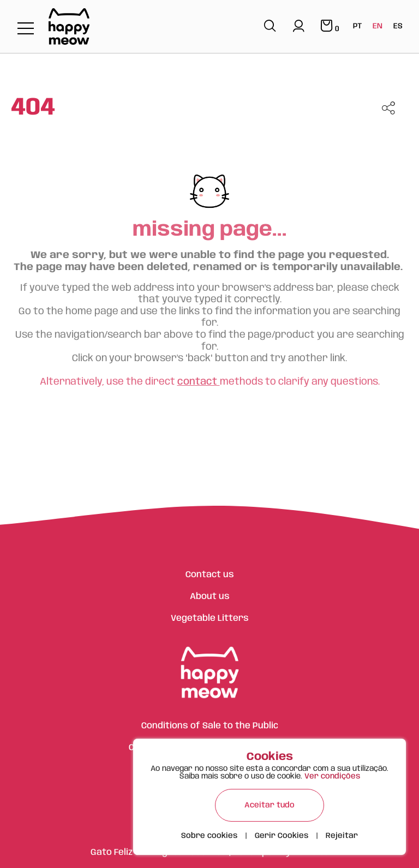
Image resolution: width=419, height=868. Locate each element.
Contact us (210, 575)
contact (199, 382)
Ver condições (332, 776)
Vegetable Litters (210, 618)
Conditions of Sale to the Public (210, 726)
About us (210, 597)
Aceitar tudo (270, 805)
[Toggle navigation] (26, 29)
